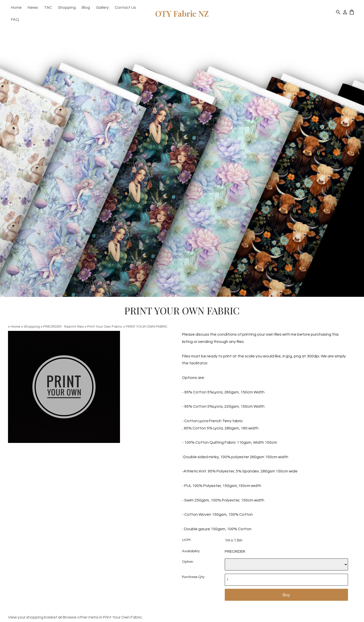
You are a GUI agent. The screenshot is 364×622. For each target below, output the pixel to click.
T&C (48, 8)
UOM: (186, 540)
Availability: (191, 551)
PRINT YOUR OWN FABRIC (147, 327)
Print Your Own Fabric (105, 327)
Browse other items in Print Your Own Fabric (102, 617)
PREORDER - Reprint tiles (63, 327)
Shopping (67, 8)
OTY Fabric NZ (182, 13)
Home (16, 8)
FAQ (15, 20)
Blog (86, 8)
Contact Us (125, 8)
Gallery (102, 8)
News (33, 8)
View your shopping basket (33, 617)
